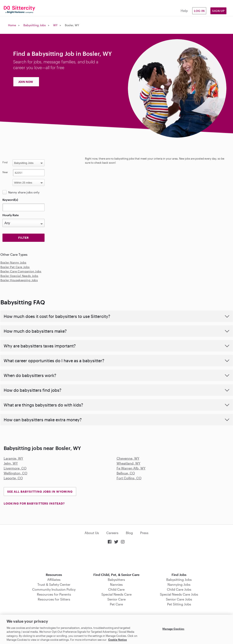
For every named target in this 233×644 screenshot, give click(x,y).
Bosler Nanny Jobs (13, 262)
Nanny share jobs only (24, 192)
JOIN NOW (26, 82)
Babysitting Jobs (35, 25)
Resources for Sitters (54, 599)
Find (5, 162)
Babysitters (116, 579)
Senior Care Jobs (179, 599)
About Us (92, 533)
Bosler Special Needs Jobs (19, 276)
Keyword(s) (10, 200)
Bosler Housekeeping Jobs (19, 280)
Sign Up (218, 11)
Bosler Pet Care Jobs (15, 267)
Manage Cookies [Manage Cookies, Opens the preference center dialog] (173, 629)
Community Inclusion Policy (54, 589)
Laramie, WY (13, 458)
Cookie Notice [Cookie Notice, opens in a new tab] (118, 640)
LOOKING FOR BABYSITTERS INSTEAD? (34, 503)
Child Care (116, 589)
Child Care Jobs (179, 589)
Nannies (116, 584)
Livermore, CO (15, 468)
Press (144, 533)
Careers (112, 533)
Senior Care (116, 599)
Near (5, 172)
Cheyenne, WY (128, 458)
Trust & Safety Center (54, 584)
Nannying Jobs (179, 584)
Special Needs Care (116, 594)
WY (55, 25)
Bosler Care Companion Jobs (21, 271)
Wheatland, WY (129, 463)
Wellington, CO (15, 473)
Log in (199, 11)
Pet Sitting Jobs (179, 604)
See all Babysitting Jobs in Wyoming (40, 492)
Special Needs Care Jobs (179, 594)
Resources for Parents (54, 594)
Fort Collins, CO (129, 478)
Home (12, 25)
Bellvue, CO (126, 473)
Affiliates (54, 579)
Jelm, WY (11, 463)
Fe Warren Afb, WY (131, 468)
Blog (129, 533)
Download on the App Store (117, 559)
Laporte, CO (13, 478)
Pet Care (116, 604)
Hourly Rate (11, 215)
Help (184, 11)
